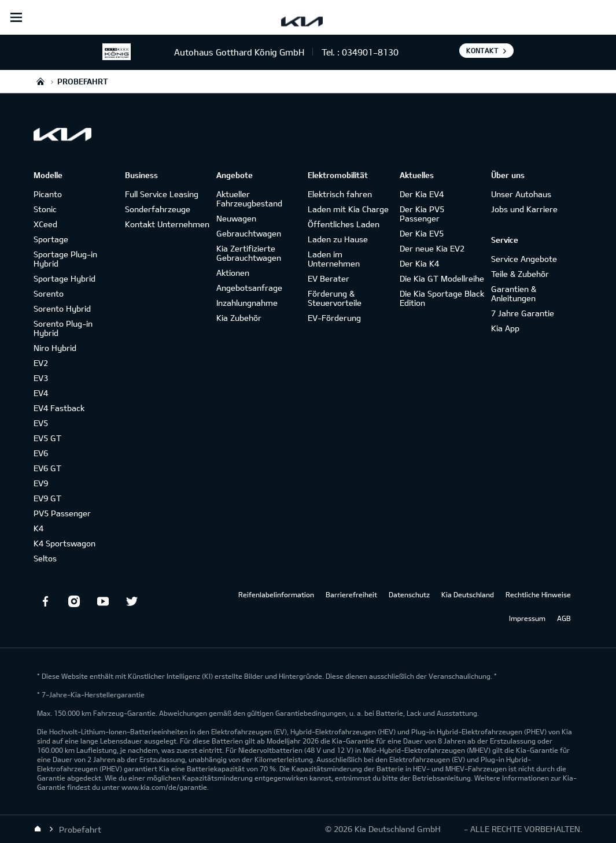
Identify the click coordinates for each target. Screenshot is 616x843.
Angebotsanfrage (249, 288)
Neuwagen (236, 218)
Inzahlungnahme (247, 303)
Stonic (45, 209)
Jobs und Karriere (524, 209)
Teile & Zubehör (520, 274)
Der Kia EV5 (422, 233)
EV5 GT (47, 438)
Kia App (505, 328)
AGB (564, 618)
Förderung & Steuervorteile (335, 298)
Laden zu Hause (338, 239)
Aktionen (233, 273)
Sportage (51, 239)
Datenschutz (409, 594)
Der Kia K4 (419, 263)
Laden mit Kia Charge (348, 209)
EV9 (41, 483)
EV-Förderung (334, 318)
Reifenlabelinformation (276, 594)
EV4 (41, 393)
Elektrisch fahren (340, 194)
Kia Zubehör (239, 318)
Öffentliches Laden (344, 224)
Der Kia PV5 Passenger (422, 214)
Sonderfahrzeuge (158, 209)
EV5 (41, 423)
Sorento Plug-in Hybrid (63, 328)
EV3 (41, 378)
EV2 (41, 363)
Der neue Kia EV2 (432, 248)
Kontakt (482, 50)
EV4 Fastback (59, 408)
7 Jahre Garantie (523, 313)
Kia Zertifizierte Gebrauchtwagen (249, 253)
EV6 (41, 453)
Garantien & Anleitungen (514, 293)
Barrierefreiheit (351, 594)
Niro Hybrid (55, 348)
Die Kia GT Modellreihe (442, 278)
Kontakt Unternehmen (167, 224)
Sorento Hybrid (62, 308)
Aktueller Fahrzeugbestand (249, 199)
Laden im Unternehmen (334, 259)
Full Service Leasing (162, 194)
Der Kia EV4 (422, 194)
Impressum (527, 618)
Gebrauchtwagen (249, 233)
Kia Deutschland (468, 594)
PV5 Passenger (62, 513)
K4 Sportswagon (64, 543)
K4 (38, 528)
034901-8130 (370, 52)
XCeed (45, 224)
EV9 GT (47, 498)
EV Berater (329, 278)
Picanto (48, 194)
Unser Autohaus (521, 194)
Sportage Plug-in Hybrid (65, 259)
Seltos (45, 558)
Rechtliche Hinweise (538, 594)
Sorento (49, 293)
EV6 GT (47, 468)
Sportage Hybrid (64, 278)
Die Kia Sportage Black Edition (442, 298)
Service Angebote (524, 259)
